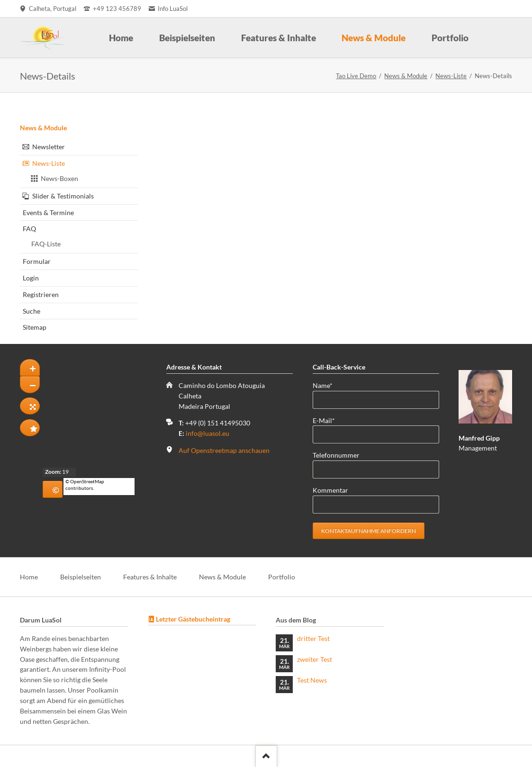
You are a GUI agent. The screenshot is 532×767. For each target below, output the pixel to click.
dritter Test (313, 638)
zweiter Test (315, 659)
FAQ (29, 229)
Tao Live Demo (356, 76)
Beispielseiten (81, 577)
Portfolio (282, 577)
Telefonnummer (336, 455)
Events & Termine (48, 212)
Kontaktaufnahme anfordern (369, 531)
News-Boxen (59, 178)
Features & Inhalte (150, 577)
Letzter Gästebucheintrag (193, 619)
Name (328, 385)
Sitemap (35, 327)
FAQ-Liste (46, 244)
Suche (32, 311)
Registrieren (41, 294)
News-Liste (451, 76)
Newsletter (49, 147)
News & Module (406, 76)
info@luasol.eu (207, 433)
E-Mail (328, 420)
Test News (312, 680)
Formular (37, 261)
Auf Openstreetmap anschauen (224, 450)
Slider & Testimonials (63, 196)
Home (29, 577)
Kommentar (330, 490)
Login (31, 278)
